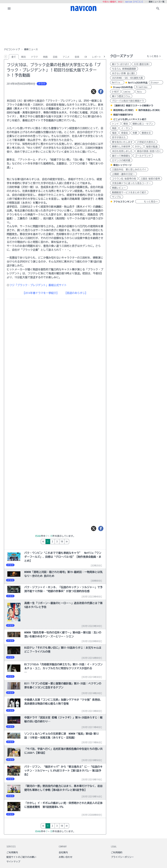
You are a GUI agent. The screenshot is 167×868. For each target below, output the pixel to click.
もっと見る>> (147, 202)
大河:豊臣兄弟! (142, 64)
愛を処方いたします (122, 142)
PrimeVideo (143, 87)
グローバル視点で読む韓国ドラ (128, 101)
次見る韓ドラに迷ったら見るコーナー (131, 183)
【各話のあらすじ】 (76, 293)
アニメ (66, 57)
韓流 (23, 57)
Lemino (128, 92)
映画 (45, 57)
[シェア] (101, 92)
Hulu (141, 92)
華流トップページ (122, 165)
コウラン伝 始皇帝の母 (124, 179)
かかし (138, 147)
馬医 (114, 128)
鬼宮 (114, 133)
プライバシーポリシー (122, 857)
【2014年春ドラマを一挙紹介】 (41, 293)
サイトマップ (13, 862)
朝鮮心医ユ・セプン (143, 124)
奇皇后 (125, 133)
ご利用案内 (12, 852)
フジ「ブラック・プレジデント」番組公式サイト (38, 285)
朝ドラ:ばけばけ (121, 64)
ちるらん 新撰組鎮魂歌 (124, 69)
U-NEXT (115, 92)
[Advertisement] (83, 30)
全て (14, 57)
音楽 (77, 57)
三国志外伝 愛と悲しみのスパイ (129, 170)
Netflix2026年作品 (138, 83)
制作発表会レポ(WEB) (149, 110)
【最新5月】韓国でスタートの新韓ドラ (133, 106)
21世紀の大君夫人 (146, 142)
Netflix (117, 83)
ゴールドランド (143, 156)
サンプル (117, 197)
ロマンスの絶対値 (121, 160)
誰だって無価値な (121, 156)
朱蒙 (135, 133)
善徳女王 (146, 133)
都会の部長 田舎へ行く (149, 151)
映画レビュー (119, 188)
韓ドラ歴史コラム (121, 96)
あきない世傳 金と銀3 (123, 73)
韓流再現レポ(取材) (124, 110)
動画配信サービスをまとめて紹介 (129, 192)
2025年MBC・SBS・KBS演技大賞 (127, 78)
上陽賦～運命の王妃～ (123, 174)
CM (86, 57)
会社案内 (63, 852)
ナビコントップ (12, 49)
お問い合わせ (66, 857)
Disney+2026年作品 (123, 87)
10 (76, 542)
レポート (97, 57)
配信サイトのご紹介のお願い (21, 857)
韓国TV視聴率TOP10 (123, 115)
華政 (126, 124)
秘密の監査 (152, 147)
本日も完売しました (122, 151)
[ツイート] (94, 92)
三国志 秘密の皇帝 (150, 179)
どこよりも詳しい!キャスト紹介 (130, 119)
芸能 (55, 57)
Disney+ (156, 83)
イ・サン (126, 128)
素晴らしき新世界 (121, 147)
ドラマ (34, 57)
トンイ (115, 124)
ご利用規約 (117, 852)
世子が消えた (119, 137)
